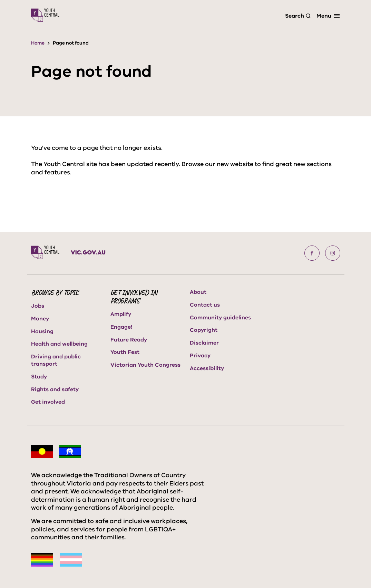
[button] (312, 253)
